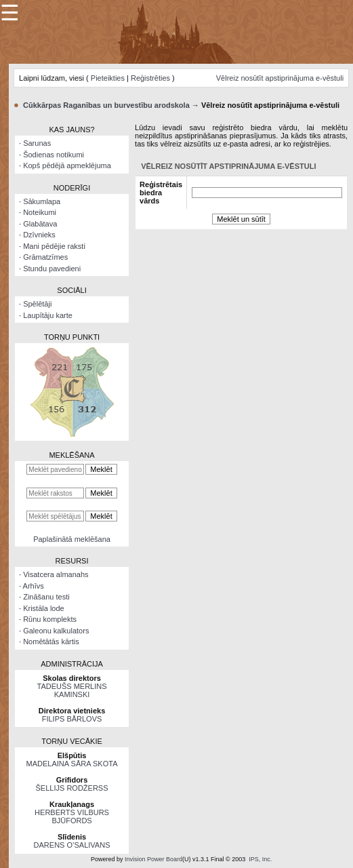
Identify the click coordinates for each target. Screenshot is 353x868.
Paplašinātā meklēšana (72, 539)
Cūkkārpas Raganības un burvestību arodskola (106, 105)
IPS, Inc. (260, 859)
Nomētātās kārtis (51, 642)
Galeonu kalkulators (56, 631)
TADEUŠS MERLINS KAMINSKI (71, 690)
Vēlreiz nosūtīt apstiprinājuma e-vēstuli (280, 78)
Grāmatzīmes (45, 257)
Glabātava (40, 224)
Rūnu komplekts (50, 619)
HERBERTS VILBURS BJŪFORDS (72, 816)
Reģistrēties (150, 78)
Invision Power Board (153, 859)
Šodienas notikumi (54, 155)
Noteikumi (40, 212)
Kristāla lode (44, 608)
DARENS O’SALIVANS (72, 845)
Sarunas (37, 143)
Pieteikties (108, 78)
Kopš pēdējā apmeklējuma (67, 165)
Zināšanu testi (46, 597)
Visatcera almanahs (56, 574)
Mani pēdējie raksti (54, 246)
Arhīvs (34, 586)
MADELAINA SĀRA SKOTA (72, 764)
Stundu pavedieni (52, 269)
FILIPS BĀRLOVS (72, 719)
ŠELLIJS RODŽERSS (72, 788)
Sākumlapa (42, 201)
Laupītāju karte (48, 315)
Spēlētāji (37, 304)
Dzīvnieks (39, 235)
